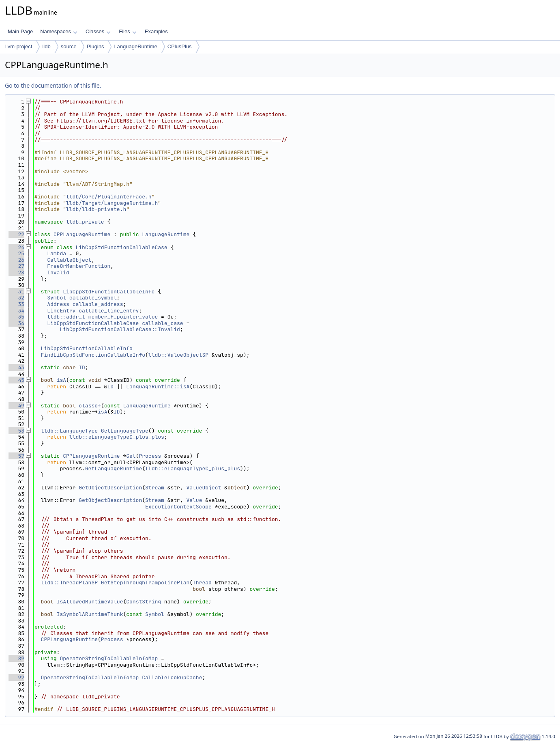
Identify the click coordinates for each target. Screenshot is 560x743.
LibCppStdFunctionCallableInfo (109, 292)
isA (61, 380)
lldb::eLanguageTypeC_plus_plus (117, 437)
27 (16, 266)
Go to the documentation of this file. (53, 85)
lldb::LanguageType (69, 431)
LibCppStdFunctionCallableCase (121, 247)
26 (16, 260)
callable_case (162, 323)
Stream (155, 488)
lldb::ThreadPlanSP (69, 583)
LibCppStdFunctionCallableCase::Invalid (120, 329)
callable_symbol (93, 298)
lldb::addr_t (66, 317)
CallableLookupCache (172, 677)
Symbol (57, 298)
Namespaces (59, 31)
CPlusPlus (180, 46)
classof (90, 406)
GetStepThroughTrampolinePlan (145, 583)
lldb (46, 46)
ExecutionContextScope (178, 507)
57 (16, 456)
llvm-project (19, 46)
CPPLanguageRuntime (82, 234)
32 (16, 298)
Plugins (95, 46)
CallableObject (69, 260)
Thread (202, 583)
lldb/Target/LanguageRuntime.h (112, 203)
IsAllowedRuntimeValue (90, 602)
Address (58, 304)
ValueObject (204, 488)
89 (16, 658)
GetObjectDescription (110, 488)
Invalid (58, 272)
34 (16, 311)
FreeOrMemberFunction (79, 266)
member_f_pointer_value (123, 317)
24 (16, 247)
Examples (156, 31)
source (69, 46)
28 (16, 272)
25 (16, 253)
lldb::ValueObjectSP (178, 355)
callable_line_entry (109, 311)
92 (16, 677)
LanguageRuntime (135, 46)
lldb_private (85, 222)
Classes (98, 31)
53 (16, 431)
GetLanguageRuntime (114, 468)
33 (16, 304)
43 (16, 367)
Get (131, 456)
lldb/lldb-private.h (96, 209)
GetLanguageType (125, 431)
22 (16, 234)
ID (82, 367)
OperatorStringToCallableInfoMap (109, 658)
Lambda (57, 253)
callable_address (98, 304)
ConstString (144, 602)
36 (16, 323)
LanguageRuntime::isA (158, 387)
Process (150, 456)
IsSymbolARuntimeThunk (90, 614)
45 (16, 380)
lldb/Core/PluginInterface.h (109, 197)
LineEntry (61, 311)
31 (16, 292)
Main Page (20, 31)
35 (16, 317)
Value (194, 500)
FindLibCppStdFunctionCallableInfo (93, 355)
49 (16, 406)
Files (128, 31)
